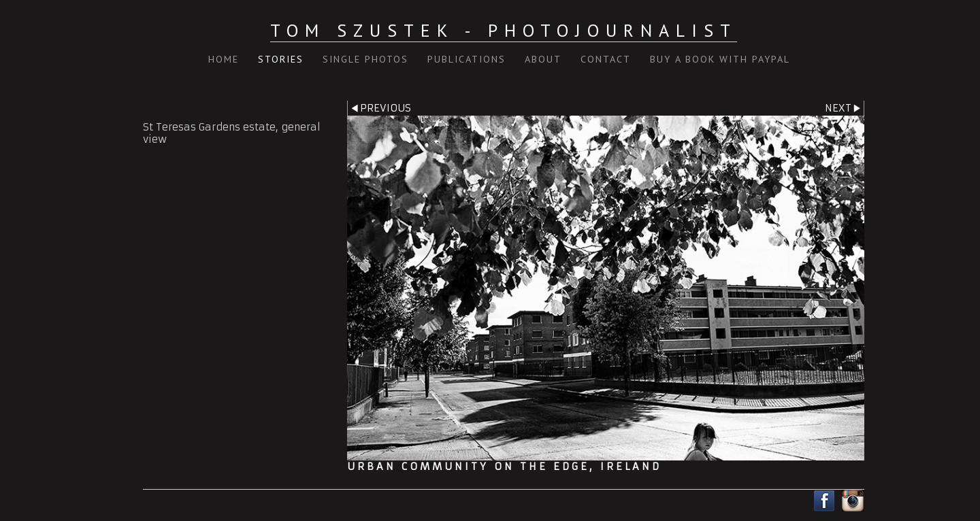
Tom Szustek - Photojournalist (504, 30)
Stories (281, 59)
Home (224, 59)
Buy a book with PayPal (720, 59)
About (543, 59)
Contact (606, 59)
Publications (467, 59)
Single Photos (365, 59)
